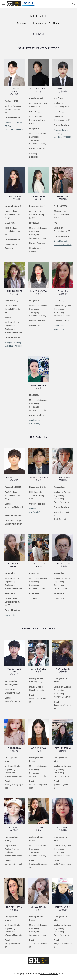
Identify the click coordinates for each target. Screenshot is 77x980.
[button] (3, 4)
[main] (38, 20)
